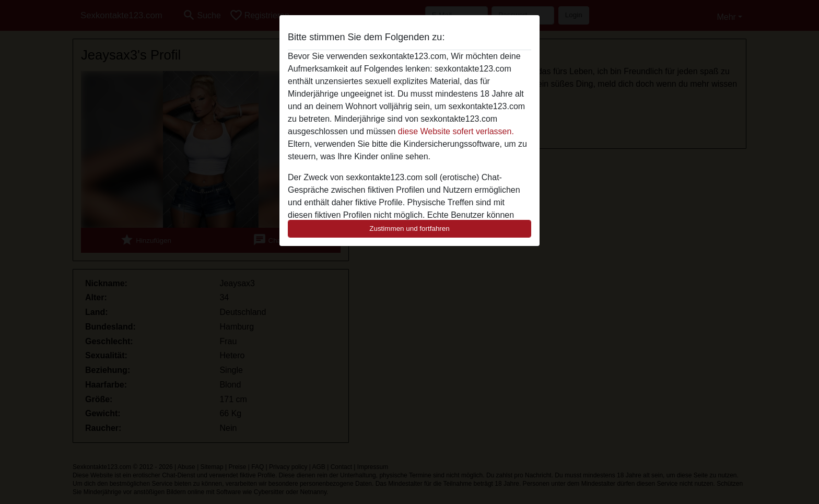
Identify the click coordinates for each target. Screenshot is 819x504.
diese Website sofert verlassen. (456, 131)
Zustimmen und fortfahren (409, 228)
